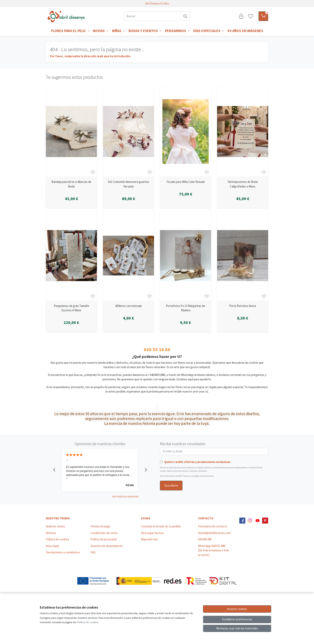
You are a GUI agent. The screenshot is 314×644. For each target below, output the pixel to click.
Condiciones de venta (104, 533)
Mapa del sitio (149, 539)
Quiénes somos (55, 526)
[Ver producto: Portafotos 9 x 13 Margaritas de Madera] (186, 256)
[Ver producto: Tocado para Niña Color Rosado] (186, 132)
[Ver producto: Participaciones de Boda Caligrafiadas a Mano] (243, 132)
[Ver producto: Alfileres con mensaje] (128, 256)
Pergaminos (178, 31)
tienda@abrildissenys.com (214, 533)
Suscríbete (171, 485)
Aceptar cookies (237, 609)
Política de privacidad (104, 539)
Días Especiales (209, 31)
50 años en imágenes (245, 31)
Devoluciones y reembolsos (63, 552)
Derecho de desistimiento (107, 546)
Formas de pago (100, 526)
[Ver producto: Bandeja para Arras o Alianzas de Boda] (71, 132)
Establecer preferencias (237, 619)
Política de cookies (57, 539)
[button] (54, 470)
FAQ (93, 552)
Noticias (51, 533)
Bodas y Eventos (145, 31)
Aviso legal (52, 546)
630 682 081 (205, 539)
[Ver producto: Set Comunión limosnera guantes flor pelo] (128, 132)
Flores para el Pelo (70, 31)
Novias (101, 31)
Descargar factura (152, 533)
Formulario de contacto (213, 526)
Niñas (119, 31)
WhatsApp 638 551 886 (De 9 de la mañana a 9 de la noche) (213, 550)
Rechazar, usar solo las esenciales (237, 628)
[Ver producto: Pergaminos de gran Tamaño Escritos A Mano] (71, 256)
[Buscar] (152, 16)
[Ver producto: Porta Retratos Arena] (243, 256)
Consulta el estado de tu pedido (161, 526)
